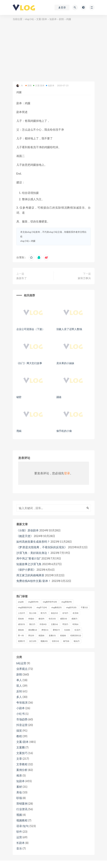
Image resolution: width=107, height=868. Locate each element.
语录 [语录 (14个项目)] (55, 641)
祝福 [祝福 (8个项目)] (63, 635)
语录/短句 (23, 826)
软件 (19, 832)
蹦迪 (59, 397)
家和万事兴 (84, 278)
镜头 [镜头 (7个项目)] (77, 641)
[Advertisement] (54, 50)
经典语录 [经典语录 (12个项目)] (76, 635)
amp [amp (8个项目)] (21, 602)
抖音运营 (22, 725)
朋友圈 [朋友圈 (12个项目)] (33, 630)
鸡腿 (33, 241)
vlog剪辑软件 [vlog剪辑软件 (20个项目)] (25, 607)
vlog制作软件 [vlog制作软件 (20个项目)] (50, 602)
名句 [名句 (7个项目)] (65, 613)
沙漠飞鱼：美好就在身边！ (33, 553)
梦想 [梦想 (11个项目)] (45, 630)
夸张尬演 (22, 702)
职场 (19, 798)
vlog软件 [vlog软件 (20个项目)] (71, 607)
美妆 (19, 792)
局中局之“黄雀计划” (29, 558)
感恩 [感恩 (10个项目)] (64, 619)
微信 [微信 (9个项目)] (41, 619)
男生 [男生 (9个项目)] (31, 635)
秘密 (19, 397)
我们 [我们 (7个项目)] (32, 624)
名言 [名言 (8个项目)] (75, 613)
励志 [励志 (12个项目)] (54, 613)
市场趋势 (22, 719)
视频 (19, 815)
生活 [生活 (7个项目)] (77, 630)
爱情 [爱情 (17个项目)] (56, 630)
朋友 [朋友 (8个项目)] (21, 630)
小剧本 (21, 708)
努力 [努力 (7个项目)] (43, 613)
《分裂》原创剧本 (28, 530)
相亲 (19, 775)
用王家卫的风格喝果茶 (30, 575)
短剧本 (53, 19)
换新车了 (22, 278)
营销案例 (22, 803)
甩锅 (19, 431)
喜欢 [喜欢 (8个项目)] (21, 619)
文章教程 (22, 764)
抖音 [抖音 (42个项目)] (43, 624)
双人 (19, 686)
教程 (19, 736)
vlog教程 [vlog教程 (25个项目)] (56, 607)
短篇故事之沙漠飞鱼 (29, 564)
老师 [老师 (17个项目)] (21, 641)
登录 (67, 473)
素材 (19, 787)
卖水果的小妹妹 (65, 363)
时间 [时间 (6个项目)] (75, 624)
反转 (19, 691)
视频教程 (22, 820)
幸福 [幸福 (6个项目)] (31, 619)
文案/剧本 (42, 19)
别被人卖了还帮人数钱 (69, 329)
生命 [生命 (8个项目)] (67, 630)
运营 (19, 837)
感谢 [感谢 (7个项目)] (74, 619)
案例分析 (22, 770)
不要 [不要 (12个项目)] (84, 607)
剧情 (61, 19)
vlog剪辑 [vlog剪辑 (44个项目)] (66, 602)
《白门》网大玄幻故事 (29, 363)
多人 (19, 697)
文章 (19, 759)
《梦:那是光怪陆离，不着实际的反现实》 (42, 547)
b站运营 (21, 663)
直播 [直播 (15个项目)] (52, 635)
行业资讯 (22, 809)
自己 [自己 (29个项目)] (33, 641)
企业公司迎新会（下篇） (31, 329)
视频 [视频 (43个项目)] (44, 641)
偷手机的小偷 (64, 431)
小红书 (21, 714)
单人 (19, 680)
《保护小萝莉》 (26, 570)
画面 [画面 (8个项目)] (41, 635)
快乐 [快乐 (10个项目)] (52, 619)
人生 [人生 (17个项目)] (21, 613)
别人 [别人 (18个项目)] (33, 613)
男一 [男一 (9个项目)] (21, 635)
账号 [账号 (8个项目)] (66, 641)
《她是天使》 (25, 536)
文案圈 (21, 747)
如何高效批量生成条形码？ (33, 541)
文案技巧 (22, 753)
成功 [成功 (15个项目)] (21, 624)
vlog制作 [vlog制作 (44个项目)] (33, 602)
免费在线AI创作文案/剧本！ (34, 581)
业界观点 (22, 669)
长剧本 (21, 843)
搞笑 (19, 730)
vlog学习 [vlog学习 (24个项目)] (42, 607)
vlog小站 (29, 19)
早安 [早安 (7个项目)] (65, 624)
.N (20, 86)
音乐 (19, 848)
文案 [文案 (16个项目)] (54, 624)
